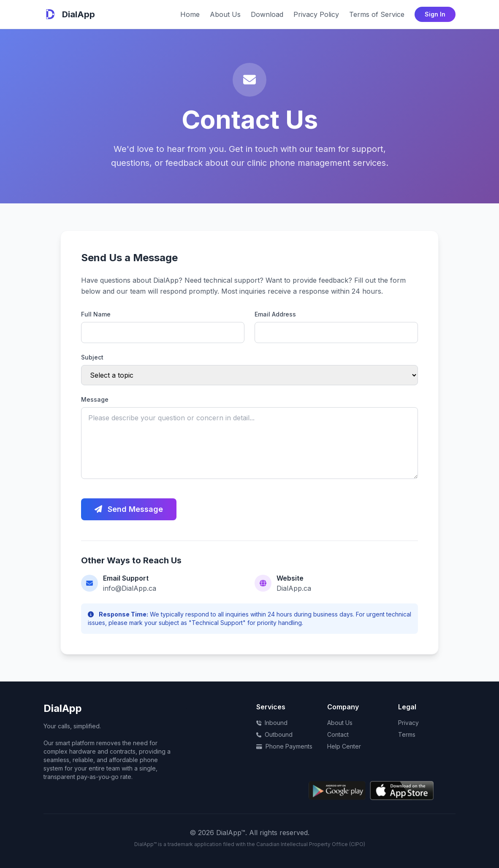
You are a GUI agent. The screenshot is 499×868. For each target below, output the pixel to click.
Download (267, 14)
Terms (407, 734)
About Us (225, 14)
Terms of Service (377, 14)
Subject (92, 357)
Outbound (274, 734)
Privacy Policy (316, 14)
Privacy (408, 723)
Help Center (344, 746)
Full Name (96, 314)
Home (190, 14)
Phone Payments (284, 746)
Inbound (272, 723)
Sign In (435, 14)
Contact (338, 734)
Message (95, 399)
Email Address (275, 314)
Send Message (129, 509)
